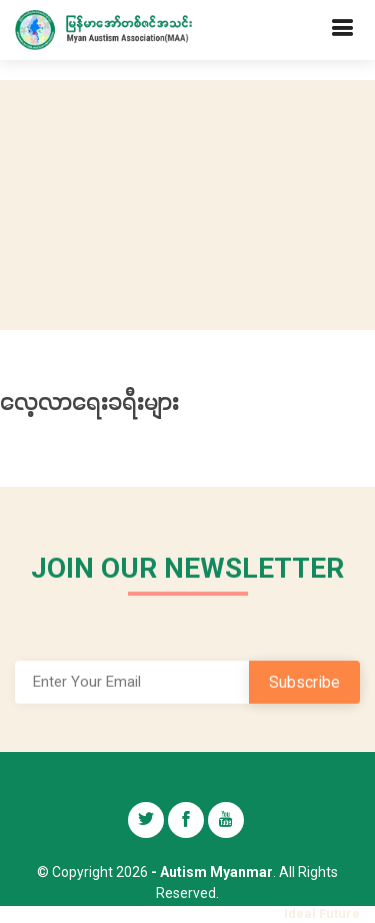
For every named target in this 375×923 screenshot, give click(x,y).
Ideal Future (322, 913)
